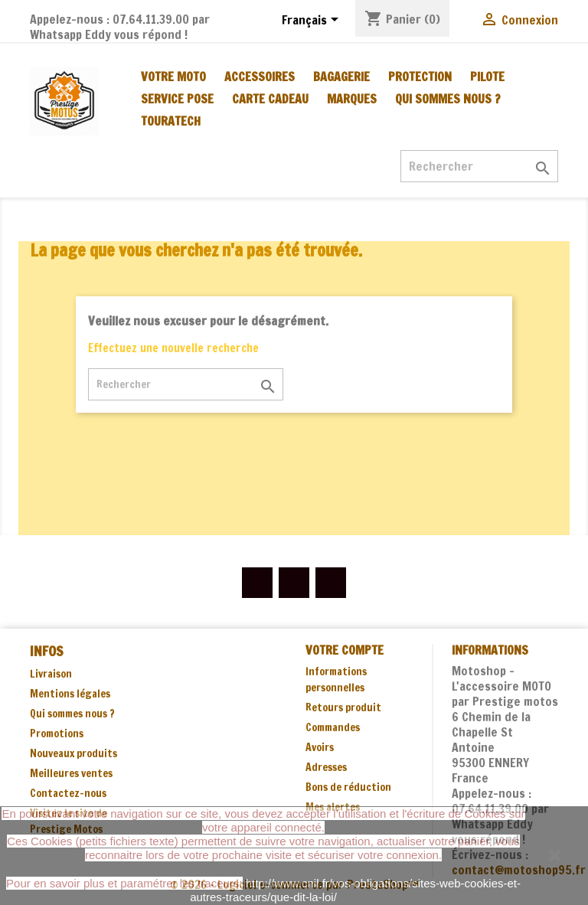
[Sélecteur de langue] (313, 21)
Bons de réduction (348, 787)
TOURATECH (171, 121)
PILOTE (487, 77)
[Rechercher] (479, 166)
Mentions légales (70, 694)
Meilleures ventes (71, 773)
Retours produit (343, 707)
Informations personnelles (336, 680)
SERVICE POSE (177, 99)
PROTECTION (420, 77)
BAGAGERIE (341, 77)
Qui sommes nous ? (448, 99)
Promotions (57, 733)
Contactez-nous (68, 793)
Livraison (51, 674)
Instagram (331, 583)
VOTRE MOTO (173, 77)
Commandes (333, 727)
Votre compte (345, 650)
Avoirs (320, 747)
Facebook (257, 583)
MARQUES (352, 99)
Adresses (326, 767)
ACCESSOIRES (260, 77)
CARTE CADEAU (270, 99)
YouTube (294, 583)
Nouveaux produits (73, 753)
